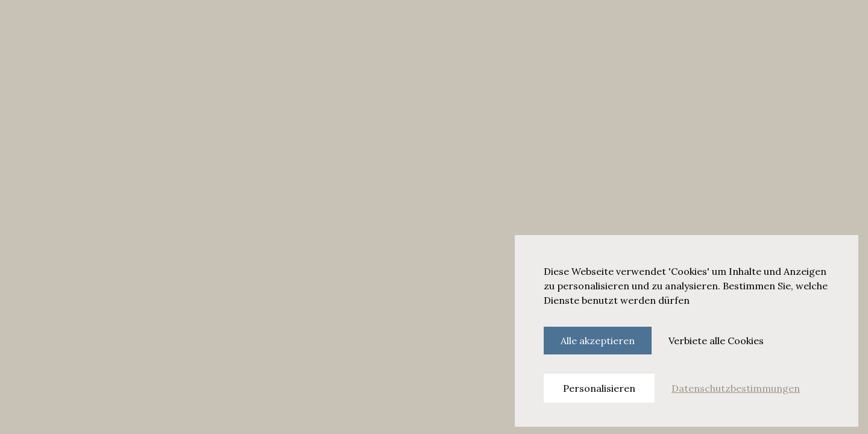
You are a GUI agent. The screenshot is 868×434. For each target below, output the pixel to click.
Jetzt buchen (798, 25)
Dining (148, 25)
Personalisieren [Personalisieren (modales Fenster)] (599, 388)
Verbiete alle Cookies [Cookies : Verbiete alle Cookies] (716, 341)
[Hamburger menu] (22, 25)
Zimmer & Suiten (92, 25)
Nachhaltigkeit (361, 25)
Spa (266, 25)
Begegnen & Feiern (210, 25)
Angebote (302, 25)
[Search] (684, 25)
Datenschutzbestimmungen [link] (736, 388)
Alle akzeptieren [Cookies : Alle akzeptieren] (598, 341)
